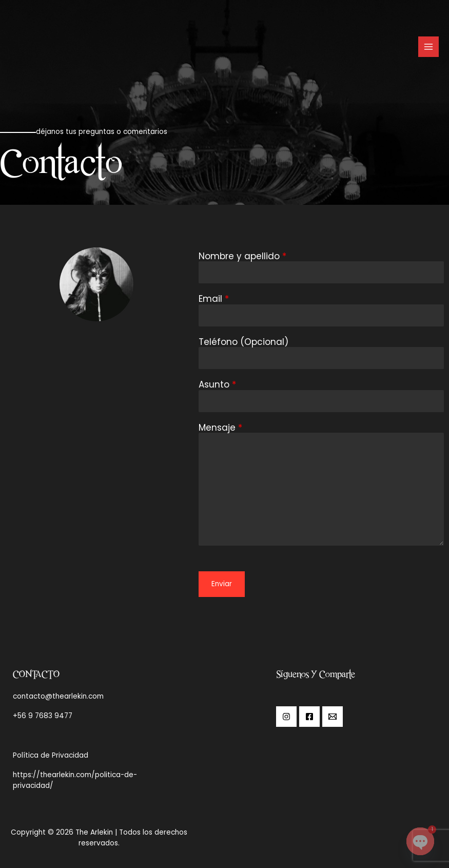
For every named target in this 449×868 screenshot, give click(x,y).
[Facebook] (309, 717)
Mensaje (220, 428)
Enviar (222, 584)
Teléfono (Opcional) (243, 342)
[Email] (333, 717)
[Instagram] (286, 717)
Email (214, 299)
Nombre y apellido (242, 256)
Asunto (217, 385)
